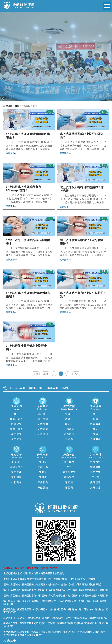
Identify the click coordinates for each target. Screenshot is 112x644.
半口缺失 (16, 429)
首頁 (17, 106)
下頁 (76, 368)
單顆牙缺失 (16, 414)
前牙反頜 (43, 414)
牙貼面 (69, 434)
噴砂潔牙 (69, 472)
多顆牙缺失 (16, 424)
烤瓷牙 (69, 414)
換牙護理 (96, 477)
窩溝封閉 (96, 462)
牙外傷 (96, 472)
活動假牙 (69, 429)
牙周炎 (43, 457)
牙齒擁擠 (43, 419)
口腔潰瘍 (96, 434)
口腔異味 (16, 477)
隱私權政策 (8, 641)
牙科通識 (16, 472)
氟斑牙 (69, 419)
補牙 (96, 409)
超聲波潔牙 (69, 467)
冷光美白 (69, 457)
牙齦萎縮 (43, 482)
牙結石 (69, 477)
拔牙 (96, 424)
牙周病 (43, 472)
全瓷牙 (69, 409)
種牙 (16, 409)
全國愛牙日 (16, 462)
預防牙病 (16, 467)
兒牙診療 (96, 482)
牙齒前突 (43, 424)
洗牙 (35, 106)
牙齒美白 (26, 106)
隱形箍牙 (43, 409)
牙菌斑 (69, 482)
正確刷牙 (16, 457)
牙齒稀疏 (43, 429)
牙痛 (96, 429)
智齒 (96, 414)
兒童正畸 (96, 467)
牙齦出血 (43, 462)
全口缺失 (16, 434)
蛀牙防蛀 (96, 457)
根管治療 (96, 419)
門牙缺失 (16, 419)
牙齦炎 (43, 467)
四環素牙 (69, 424)
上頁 (45, 368)
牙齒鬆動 (43, 477)
